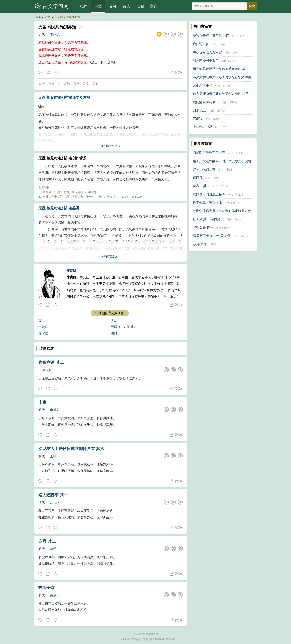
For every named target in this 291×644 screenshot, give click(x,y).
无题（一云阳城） (124, 327)
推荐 (84, 6)
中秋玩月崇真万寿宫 (207, 52)
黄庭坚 (233, 61)
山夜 (42, 402)
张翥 (235, 53)
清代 (42, 503)
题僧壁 (43, 333)
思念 (86, 84)
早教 (95, 84)
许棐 (222, 44)
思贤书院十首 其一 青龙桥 (211, 236)
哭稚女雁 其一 (203, 227)
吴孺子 (55, 595)
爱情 (77, 84)
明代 (42, 410)
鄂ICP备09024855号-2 (162, 639)
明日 (114, 333)
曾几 (242, 36)
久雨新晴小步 (202, 85)
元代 (227, 53)
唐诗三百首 (46, 84)
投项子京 (46, 588)
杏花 (114, 321)
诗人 (127, 6)
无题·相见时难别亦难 (67, 17)
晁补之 (236, 203)
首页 (38, 17)
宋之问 (230, 170)
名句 (112, 6)
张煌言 (224, 186)
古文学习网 (56, 6)
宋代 (235, 36)
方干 (226, 127)
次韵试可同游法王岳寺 (209, 194)
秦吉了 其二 (201, 186)
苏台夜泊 (199, 244)
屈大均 (55, 503)
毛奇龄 (238, 219)
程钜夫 (233, 102)
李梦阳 (55, 410)
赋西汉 (198, 178)
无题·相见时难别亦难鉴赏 (59, 208)
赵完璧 (227, 86)
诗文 (98, 6)
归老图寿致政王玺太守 (209, 153)
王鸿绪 (221, 111)
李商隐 (55, 34)
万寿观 (198, 119)
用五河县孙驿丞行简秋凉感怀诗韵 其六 (221, 69)
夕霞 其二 (47, 541)
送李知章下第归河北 (207, 203)
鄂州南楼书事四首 (206, 61)
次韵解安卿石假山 (206, 102)
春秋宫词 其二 (51, 362)
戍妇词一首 (201, 44)
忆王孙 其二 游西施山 (208, 219)
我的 (154, 6)
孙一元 (245, 236)
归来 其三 (200, 110)
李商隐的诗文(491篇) (110, 313)
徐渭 (53, 549)
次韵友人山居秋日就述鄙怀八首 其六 (71, 449)
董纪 (213, 244)
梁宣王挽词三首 (204, 169)
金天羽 (47, 370)
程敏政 (240, 153)
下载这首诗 (56, 73)
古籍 (141, 6)
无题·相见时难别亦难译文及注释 (64, 97)
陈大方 (217, 119)
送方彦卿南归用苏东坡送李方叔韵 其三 (221, 94)
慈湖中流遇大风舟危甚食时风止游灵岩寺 (222, 211)
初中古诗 (64, 84)
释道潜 (240, 195)
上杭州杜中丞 (202, 127)
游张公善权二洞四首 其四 (211, 36)
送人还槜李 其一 (53, 495)
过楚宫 (43, 327)
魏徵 (216, 178)
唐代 (42, 34)
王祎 (53, 456)
